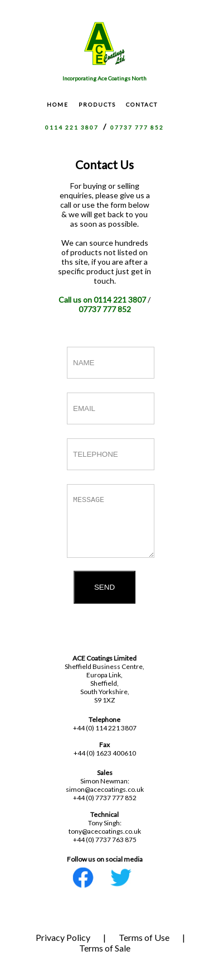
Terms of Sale (105, 958)
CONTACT (142, 104)
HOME (58, 104)
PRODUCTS (97, 104)
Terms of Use (144, 947)
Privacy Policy (63, 947)
